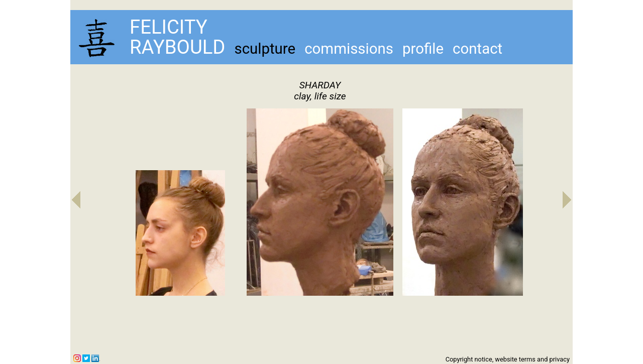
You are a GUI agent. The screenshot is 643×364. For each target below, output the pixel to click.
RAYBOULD (177, 47)
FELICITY (169, 27)
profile (423, 49)
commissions (349, 49)
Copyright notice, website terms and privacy (508, 359)
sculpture (265, 49)
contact (477, 49)
